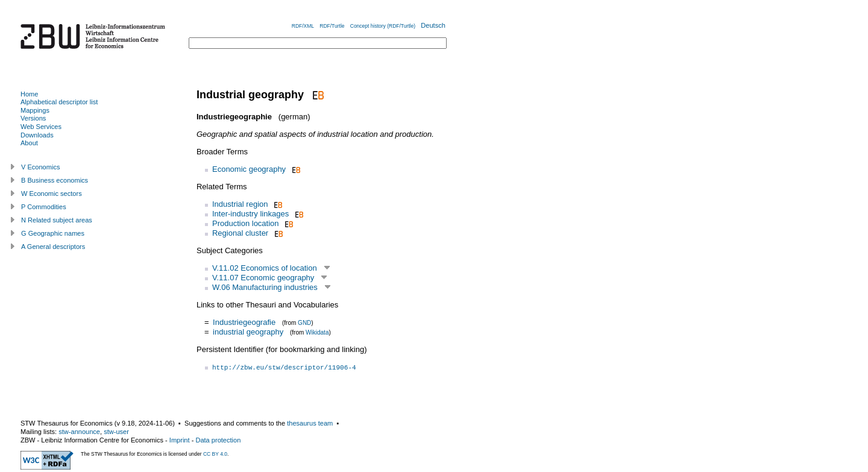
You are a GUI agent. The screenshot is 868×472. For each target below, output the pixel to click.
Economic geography (249, 169)
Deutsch (433, 25)
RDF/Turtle (332, 26)
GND (304, 323)
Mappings (35, 110)
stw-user (116, 432)
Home (29, 94)
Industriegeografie (244, 322)
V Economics (40, 167)
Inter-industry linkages (250, 214)
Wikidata (317, 332)
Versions (33, 118)
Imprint (180, 440)
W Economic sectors (52, 194)
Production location (246, 223)
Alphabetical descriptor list (59, 102)
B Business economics (55, 180)
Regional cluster (240, 233)
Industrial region (240, 204)
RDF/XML (303, 26)
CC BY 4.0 (215, 454)
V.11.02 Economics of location (265, 268)
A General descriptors (53, 247)
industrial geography (248, 332)
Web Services (41, 127)
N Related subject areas (57, 220)
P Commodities (44, 207)
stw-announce (79, 432)
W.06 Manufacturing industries (265, 287)
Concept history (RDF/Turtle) (383, 26)
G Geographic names (53, 233)
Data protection (218, 440)
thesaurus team (310, 423)
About (29, 143)
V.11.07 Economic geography (263, 278)
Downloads (37, 135)
